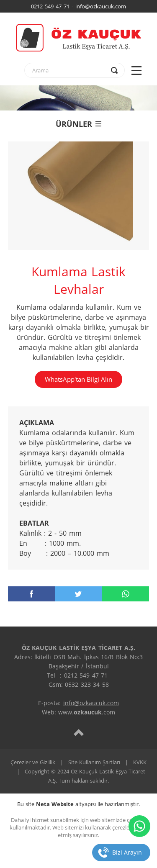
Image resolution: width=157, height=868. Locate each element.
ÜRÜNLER (78, 124)
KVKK (140, 762)
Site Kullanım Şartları (94, 762)
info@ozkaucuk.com (91, 703)
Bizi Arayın (127, 852)
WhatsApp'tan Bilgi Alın (78, 379)
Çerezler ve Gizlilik (33, 762)
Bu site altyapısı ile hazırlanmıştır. (78, 804)
